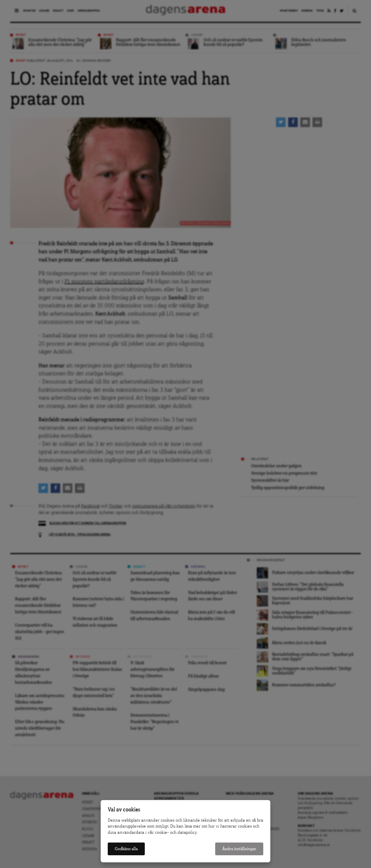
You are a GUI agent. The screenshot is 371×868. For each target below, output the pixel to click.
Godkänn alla (126, 849)
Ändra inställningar (239, 849)
